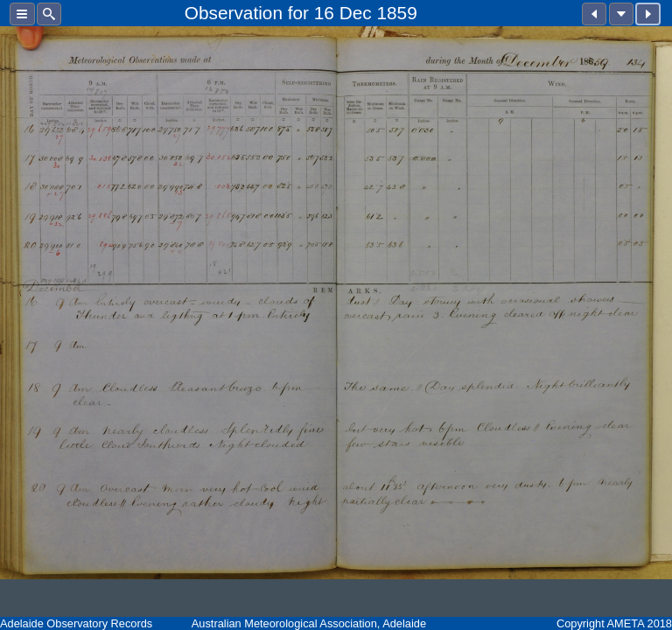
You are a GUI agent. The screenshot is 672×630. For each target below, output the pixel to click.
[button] (22, 14)
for (298, 13)
